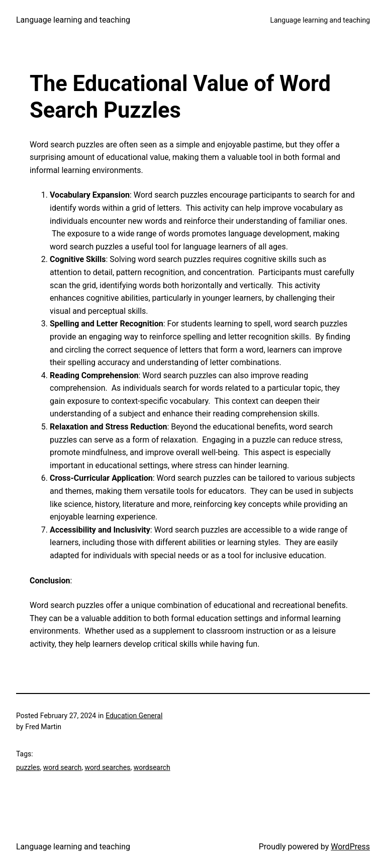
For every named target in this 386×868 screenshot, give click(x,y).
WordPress (350, 847)
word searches (107, 767)
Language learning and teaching (73, 20)
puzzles (28, 767)
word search (62, 767)
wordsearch (152, 767)
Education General (134, 716)
